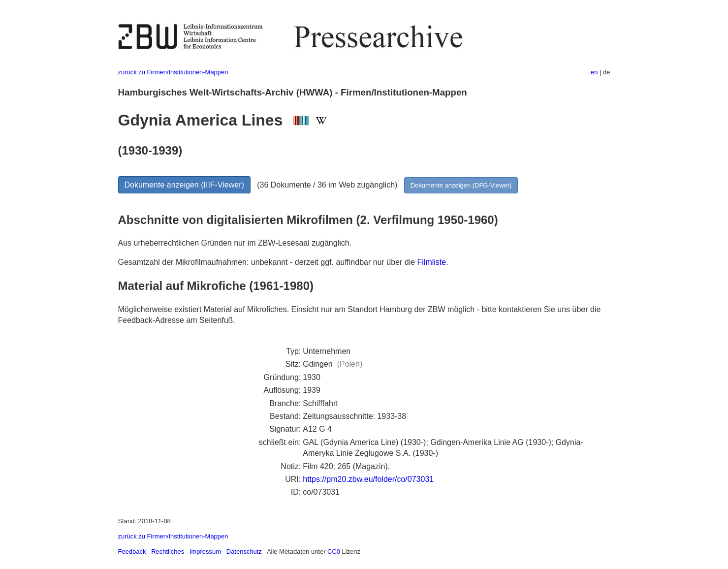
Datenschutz (244, 552)
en (594, 72)
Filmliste (432, 262)
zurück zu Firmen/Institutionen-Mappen (173, 72)
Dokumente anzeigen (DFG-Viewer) (461, 185)
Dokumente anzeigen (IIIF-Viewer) (184, 185)
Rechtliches (168, 552)
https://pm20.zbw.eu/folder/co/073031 (368, 479)
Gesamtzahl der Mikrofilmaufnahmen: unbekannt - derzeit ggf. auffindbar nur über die (268, 262)
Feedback (132, 552)
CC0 (334, 552)
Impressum (205, 552)
